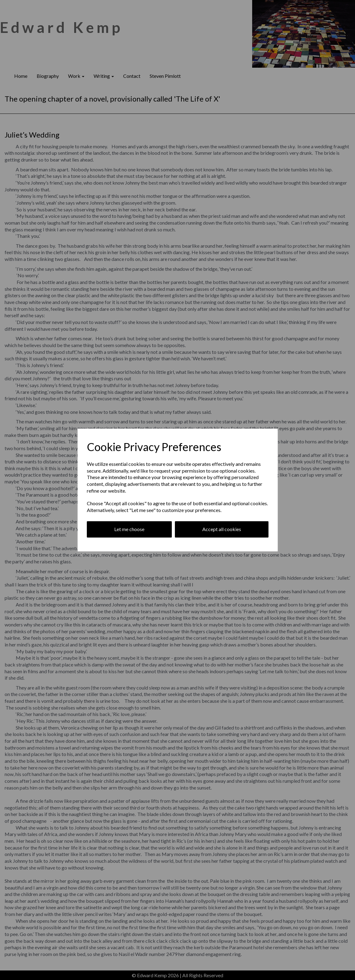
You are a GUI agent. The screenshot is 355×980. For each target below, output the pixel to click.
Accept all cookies (222, 529)
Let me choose (129, 529)
